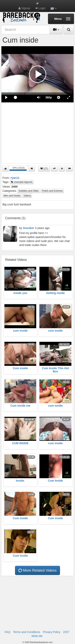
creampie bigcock (22, 182)
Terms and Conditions (26, 632)
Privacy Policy (52, 632)
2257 (66, 632)
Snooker (29, 228)
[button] (54, 8)
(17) (44, 169)
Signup (24, 8)
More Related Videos (37, 571)
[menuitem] (49, 97)
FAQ (7, 632)
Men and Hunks (12, 196)
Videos (27, 196)
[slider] (22, 97)
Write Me (37, 636)
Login (40, 8)
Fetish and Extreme (52, 191)
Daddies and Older (29, 191)
